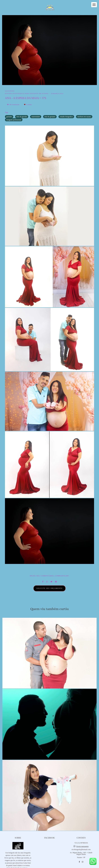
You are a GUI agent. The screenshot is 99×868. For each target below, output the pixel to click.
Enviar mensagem (82, 846)
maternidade (36, 117)
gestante (9, 117)
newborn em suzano (84, 117)
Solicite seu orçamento (49, 588)
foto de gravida (22, 117)
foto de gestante (50, 117)
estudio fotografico (66, 117)
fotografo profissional (14, 120)
